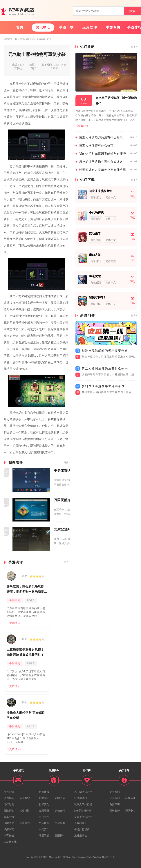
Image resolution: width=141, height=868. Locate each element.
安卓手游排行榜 (83, 817)
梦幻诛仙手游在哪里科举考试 (103, 386)
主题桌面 (60, 823)
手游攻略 (41, 39)
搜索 (132, 11)
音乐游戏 (25, 823)
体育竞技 (9, 836)
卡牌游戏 (9, 823)
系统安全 (44, 829)
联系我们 (115, 798)
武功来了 (95, 234)
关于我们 (115, 792)
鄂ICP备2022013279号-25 (101, 857)
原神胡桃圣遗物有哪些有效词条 (101, 162)
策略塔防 (25, 811)
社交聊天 (44, 798)
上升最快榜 (81, 836)
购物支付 (60, 811)
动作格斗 (9, 798)
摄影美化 (44, 804)
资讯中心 (43, 27)
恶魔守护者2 (97, 297)
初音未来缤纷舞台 (101, 191)
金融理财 (44, 811)
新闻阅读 (60, 798)
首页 (20, 27)
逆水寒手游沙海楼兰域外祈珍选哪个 (116, 101)
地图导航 (44, 836)
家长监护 (115, 811)
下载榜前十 (81, 823)
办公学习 (44, 817)
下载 (132, 196)
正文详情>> (14, 623)
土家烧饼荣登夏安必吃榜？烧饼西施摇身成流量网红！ (25, 652)
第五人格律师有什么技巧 (96, 146)
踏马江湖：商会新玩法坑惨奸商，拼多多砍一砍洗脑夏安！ (25, 590)
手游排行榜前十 (83, 829)
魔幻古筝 (95, 255)
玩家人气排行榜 (83, 804)
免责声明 (115, 804)
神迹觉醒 (95, 276)
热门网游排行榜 (83, 792)
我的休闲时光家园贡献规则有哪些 (103, 154)
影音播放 (44, 792)
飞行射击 (9, 804)
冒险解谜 (9, 811)
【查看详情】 (83, 126)
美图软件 (60, 836)
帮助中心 (130, 811)
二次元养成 (10, 842)
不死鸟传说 (96, 212)
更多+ (67, 462)
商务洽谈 (130, 798)
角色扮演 (9, 792)
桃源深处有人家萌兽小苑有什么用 (103, 170)
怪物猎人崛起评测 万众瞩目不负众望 (26, 715)
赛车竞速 (9, 817)
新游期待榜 (81, 798)
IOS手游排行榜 (83, 811)
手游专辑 (113, 27)
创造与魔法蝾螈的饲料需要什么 (105, 351)
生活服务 (44, 823)
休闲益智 (25, 798)
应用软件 (90, 27)
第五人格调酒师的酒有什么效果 (101, 137)
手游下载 (66, 27)
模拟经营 (9, 829)
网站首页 (20, 39)
